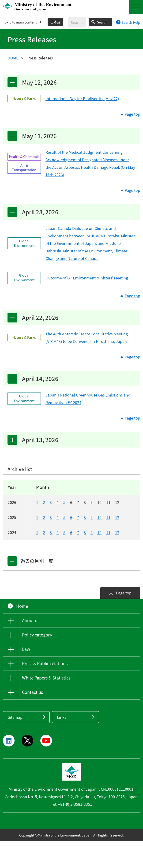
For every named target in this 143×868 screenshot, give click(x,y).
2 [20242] (44, 532)
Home (22, 606)
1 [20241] (37, 532)
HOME (13, 58)
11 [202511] (108, 517)
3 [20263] (51, 502)
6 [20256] (71, 517)
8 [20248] (85, 532)
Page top (132, 114)
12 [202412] (117, 532)
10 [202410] (99, 532)
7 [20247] (78, 532)
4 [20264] (58, 502)
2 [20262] (44, 502)
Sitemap (15, 717)
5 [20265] (64, 502)
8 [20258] (85, 517)
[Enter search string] (77, 22)
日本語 (55, 22)
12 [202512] (117, 517)
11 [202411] (108, 532)
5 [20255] (64, 517)
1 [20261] (37, 502)
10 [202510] (99, 517)
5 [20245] (64, 532)
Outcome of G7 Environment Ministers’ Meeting (87, 278)
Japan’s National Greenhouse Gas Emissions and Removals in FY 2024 (88, 399)
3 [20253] (51, 517)
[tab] (12, 561)
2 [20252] (44, 517)
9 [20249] (92, 532)
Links (62, 717)
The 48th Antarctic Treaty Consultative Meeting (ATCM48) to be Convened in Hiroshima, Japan (87, 338)
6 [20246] (71, 532)
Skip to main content (21, 22)
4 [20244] (58, 532)
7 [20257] (78, 517)
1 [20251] (37, 517)
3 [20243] (51, 532)
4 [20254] (58, 517)
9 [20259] (92, 517)
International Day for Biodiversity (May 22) (82, 98)
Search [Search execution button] (102, 22)
